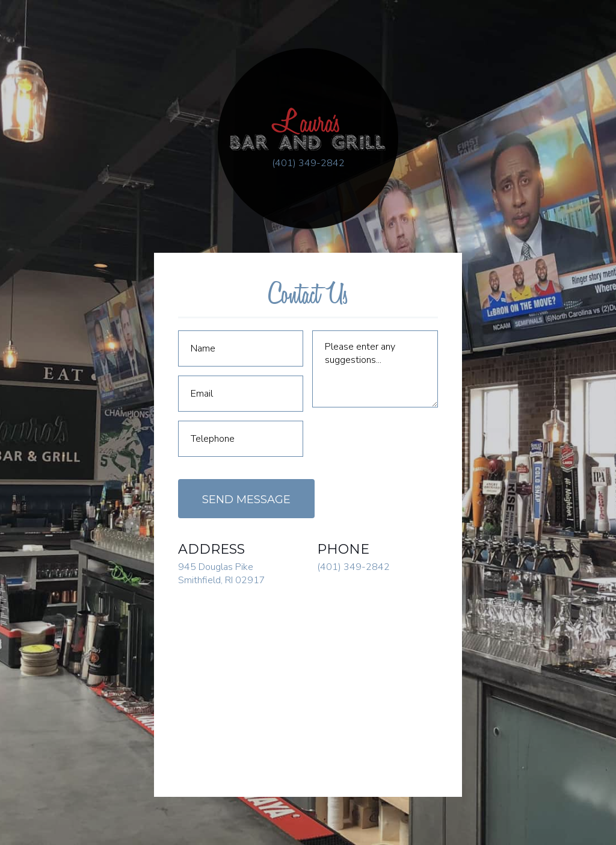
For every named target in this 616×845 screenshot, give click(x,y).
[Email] (241, 394)
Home (38, 350)
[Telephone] (241, 439)
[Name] (241, 348)
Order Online (561, 491)
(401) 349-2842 (308, 163)
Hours (41, 447)
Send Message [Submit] (246, 500)
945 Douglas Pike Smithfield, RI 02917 (222, 574)
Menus (49, 398)
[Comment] (375, 369)
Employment (57, 495)
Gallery (45, 422)
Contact (45, 471)
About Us (47, 374)
